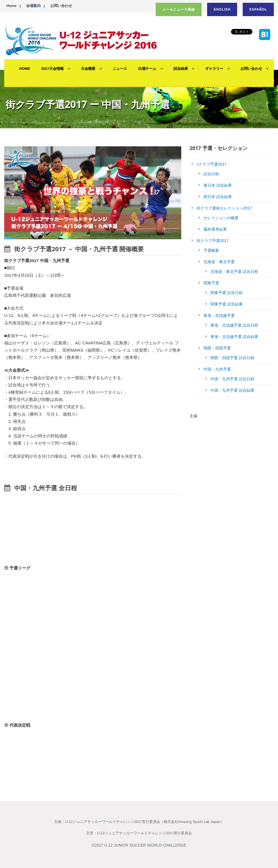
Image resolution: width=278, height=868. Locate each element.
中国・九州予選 (217, 369)
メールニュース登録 (179, 9)
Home (11, 6)
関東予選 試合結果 (227, 304)
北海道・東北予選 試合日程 (234, 272)
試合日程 (211, 174)
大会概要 (88, 69)
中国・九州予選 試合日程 (232, 379)
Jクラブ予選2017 (212, 164)
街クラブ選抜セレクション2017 (224, 208)
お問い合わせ (61, 6)
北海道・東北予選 (219, 262)
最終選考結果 (215, 229)
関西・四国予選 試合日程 (232, 358)
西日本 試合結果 (218, 197)
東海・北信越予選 (219, 315)
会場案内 (33, 6)
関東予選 (211, 283)
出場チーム (147, 69)
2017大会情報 (52, 69)
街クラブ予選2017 (213, 241)
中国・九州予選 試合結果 (232, 390)
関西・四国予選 (217, 348)
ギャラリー (214, 69)
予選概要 (211, 250)
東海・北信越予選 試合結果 (234, 337)
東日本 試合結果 (218, 185)
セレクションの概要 (221, 218)
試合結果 (181, 69)
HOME (25, 69)
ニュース (120, 69)
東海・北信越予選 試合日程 (234, 325)
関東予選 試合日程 (227, 293)
